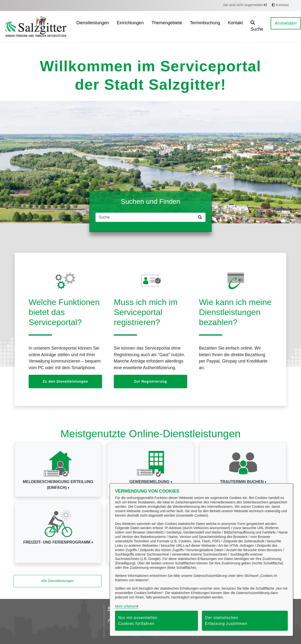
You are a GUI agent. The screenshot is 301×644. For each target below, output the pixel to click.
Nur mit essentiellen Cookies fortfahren (138, 621)
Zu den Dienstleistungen (65, 381)
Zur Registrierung (150, 381)
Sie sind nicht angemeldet (245, 5)
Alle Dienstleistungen (58, 581)
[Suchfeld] (146, 217)
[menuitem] (93, 27)
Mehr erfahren (126, 606)
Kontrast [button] (280, 5)
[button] (257, 27)
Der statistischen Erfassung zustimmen (226, 621)
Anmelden (286, 23)
